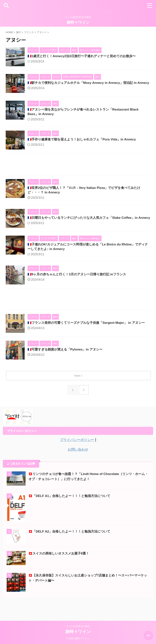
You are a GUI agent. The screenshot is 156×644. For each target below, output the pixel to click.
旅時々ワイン (78, 22)
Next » (79, 390)
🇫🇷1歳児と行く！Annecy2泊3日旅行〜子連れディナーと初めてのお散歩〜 (85, 56)
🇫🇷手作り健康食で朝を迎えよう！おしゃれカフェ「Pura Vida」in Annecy (85, 144)
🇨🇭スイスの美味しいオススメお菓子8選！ (61, 567)
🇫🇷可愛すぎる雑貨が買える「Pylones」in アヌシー (67, 364)
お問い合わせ (78, 463)
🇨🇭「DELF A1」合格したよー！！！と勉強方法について (72, 510)
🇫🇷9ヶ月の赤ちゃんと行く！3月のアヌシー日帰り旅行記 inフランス (80, 285)
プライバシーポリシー (77, 454)
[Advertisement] (78, 170)
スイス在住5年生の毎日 (78, 626)
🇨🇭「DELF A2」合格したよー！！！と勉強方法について (72, 545)
